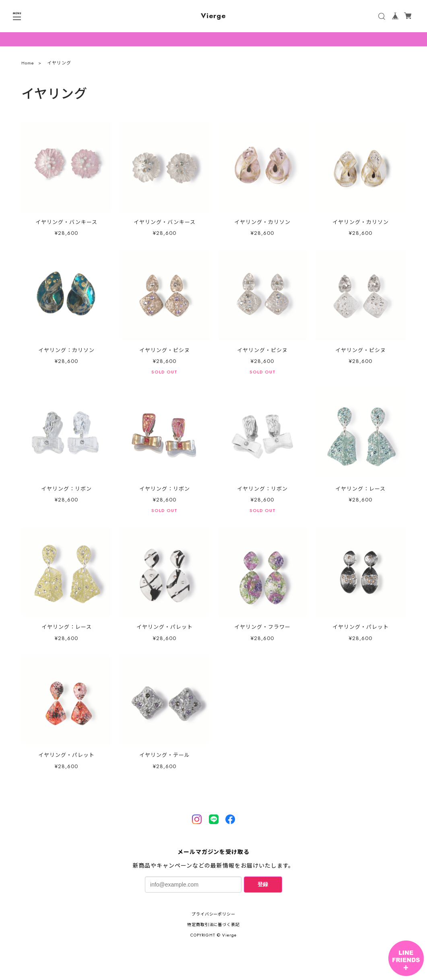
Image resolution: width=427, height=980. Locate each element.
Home (28, 65)
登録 (263, 884)
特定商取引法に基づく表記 (214, 925)
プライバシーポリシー (214, 914)
